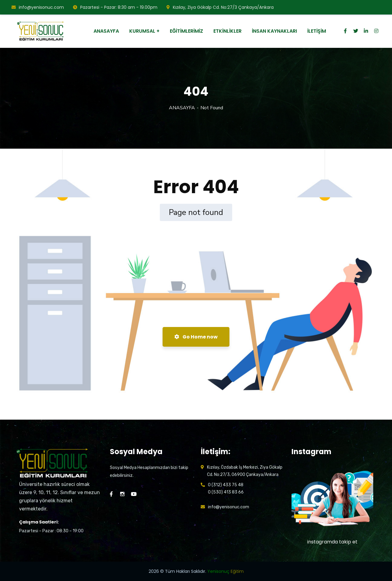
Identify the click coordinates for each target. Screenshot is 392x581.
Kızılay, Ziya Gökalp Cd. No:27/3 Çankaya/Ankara (220, 7)
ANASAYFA (182, 108)
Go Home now (196, 337)
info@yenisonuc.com (38, 7)
